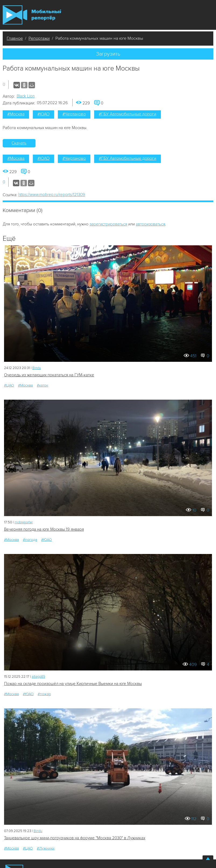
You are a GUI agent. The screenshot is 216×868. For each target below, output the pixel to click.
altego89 (38, 677)
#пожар (44, 694)
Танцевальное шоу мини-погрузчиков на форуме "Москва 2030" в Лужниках (75, 838)
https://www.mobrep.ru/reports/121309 (52, 195)
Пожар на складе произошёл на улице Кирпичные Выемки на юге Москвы (73, 684)
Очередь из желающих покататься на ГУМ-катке (49, 375)
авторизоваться (151, 224)
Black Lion (26, 96)
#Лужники (46, 848)
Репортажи (39, 38)
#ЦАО (9, 385)
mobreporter (24, 522)
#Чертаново (74, 114)
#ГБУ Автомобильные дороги (128, 114)
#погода (30, 540)
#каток (43, 385)
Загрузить (108, 54)
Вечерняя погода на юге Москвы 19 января (44, 529)
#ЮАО (43, 114)
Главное (15, 38)
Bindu (37, 368)
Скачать (19, 143)
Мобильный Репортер (32, 15)
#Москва (16, 114)
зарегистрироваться (108, 224)
